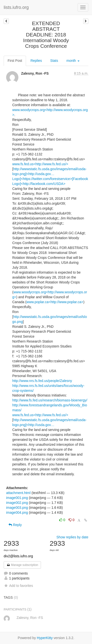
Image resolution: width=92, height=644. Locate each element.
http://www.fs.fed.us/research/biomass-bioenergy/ (50, 400)
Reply (15, 525)
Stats (54, 61)
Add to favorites (18, 586)
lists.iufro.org (16, 7)
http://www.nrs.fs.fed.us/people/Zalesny (42, 381)
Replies (36, 61)
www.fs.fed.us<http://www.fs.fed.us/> (40, 164)
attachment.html (18, 493)
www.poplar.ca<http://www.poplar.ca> (55, 302)
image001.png (17, 498)
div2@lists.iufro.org (18, 556)
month (73, 61)
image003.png (17, 508)
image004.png (17, 512)
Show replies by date (72, 537)
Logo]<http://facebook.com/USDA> (39, 184)
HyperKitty (45, 638)
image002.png (17, 503)
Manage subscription (22, 565)
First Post (15, 61)
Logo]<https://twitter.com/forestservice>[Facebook (50, 179)
